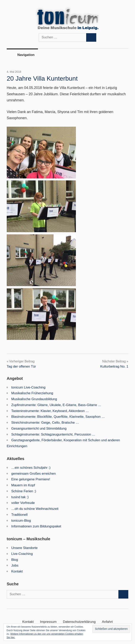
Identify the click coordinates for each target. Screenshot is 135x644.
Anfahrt (107, 622)
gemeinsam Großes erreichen (34, 474)
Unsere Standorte (24, 548)
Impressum (48, 622)
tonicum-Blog (21, 521)
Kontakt (17, 571)
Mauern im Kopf (23, 485)
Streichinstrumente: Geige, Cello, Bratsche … (45, 423)
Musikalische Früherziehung (32, 393)
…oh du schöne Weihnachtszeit (35, 509)
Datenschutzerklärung (79, 622)
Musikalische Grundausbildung (34, 399)
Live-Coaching (22, 554)
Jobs (15, 565)
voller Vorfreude (23, 503)
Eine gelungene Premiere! (31, 479)
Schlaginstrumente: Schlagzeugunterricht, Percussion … (53, 434)
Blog (15, 560)
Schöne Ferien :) (24, 491)
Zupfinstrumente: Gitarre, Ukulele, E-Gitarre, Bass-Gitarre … (56, 405)
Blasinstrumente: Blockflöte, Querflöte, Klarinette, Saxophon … (58, 417)
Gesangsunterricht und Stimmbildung (39, 429)
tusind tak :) (20, 497)
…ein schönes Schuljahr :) (31, 468)
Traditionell (19, 515)
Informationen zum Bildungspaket (36, 526)
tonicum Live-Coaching (28, 387)
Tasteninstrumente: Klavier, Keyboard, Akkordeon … (50, 411)
